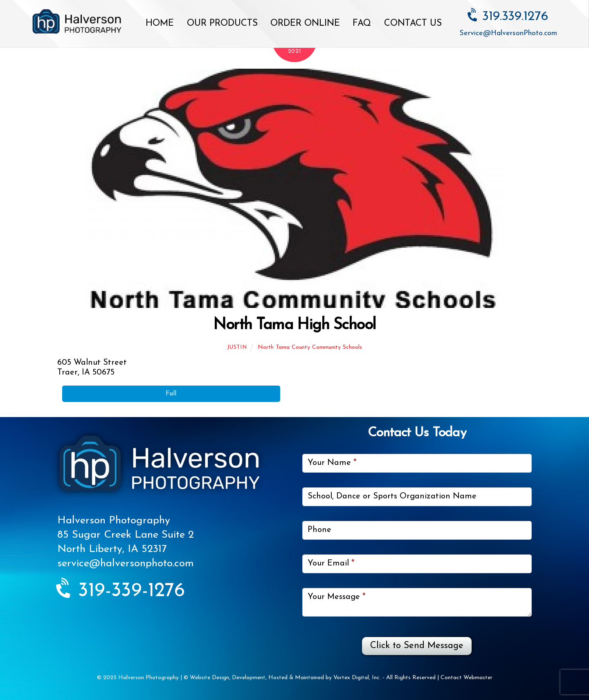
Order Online (305, 24)
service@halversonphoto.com (126, 564)
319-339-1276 (121, 591)
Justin (237, 347)
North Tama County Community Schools (310, 347)
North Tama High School (294, 325)
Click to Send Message (417, 646)
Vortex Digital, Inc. (357, 678)
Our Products (222, 24)
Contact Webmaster (466, 678)
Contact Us (413, 24)
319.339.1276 (508, 17)
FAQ (362, 24)
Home (160, 24)
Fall (171, 394)
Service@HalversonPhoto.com (508, 33)
